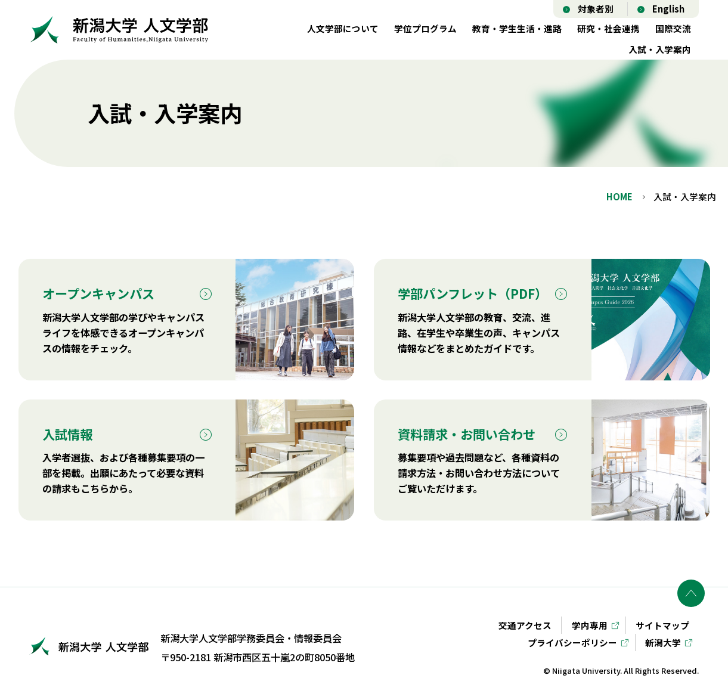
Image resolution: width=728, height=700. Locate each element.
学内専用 (590, 625)
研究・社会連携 (608, 28)
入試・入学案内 (660, 49)
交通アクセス (525, 625)
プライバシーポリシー (572, 642)
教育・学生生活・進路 (517, 28)
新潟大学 (663, 642)
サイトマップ (662, 625)
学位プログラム (425, 28)
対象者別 (596, 9)
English (668, 9)
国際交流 (673, 28)
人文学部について (343, 28)
